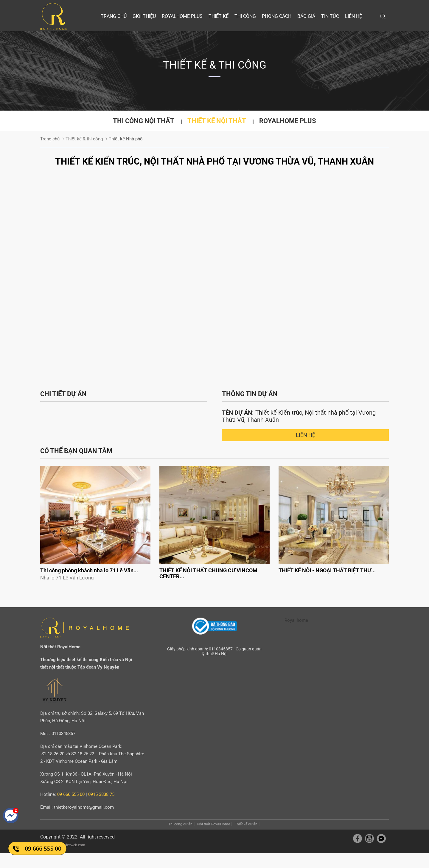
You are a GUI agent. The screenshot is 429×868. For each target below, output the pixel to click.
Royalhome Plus (182, 16)
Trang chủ (114, 16)
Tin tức (330, 16)
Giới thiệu (144, 16)
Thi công (245, 16)
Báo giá (306, 16)
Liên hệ (353, 16)
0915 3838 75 (101, 794)
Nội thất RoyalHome (214, 824)
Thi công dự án (180, 824)
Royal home (296, 620)
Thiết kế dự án (246, 824)
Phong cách (277, 16)
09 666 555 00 (43, 848)
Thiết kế (219, 16)
